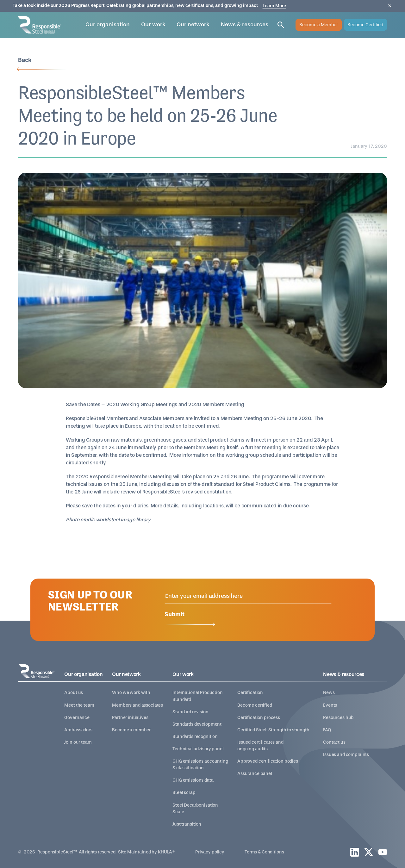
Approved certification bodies (268, 761)
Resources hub (338, 718)
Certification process (259, 718)
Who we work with (131, 693)
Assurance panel (255, 774)
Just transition (187, 824)
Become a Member (319, 25)
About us (74, 693)
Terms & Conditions (264, 852)
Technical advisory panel (198, 749)
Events (330, 705)
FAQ (327, 730)
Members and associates (137, 705)
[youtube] (383, 852)
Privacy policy (210, 852)
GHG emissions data (193, 780)
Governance (77, 718)
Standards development (197, 724)
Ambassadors (78, 730)
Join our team (78, 742)
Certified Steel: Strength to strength (273, 730)
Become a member (131, 730)
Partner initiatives (130, 718)
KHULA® (166, 852)
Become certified (255, 705)
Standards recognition (195, 737)
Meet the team (79, 705)
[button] (108, 25)
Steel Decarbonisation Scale (195, 809)
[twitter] (369, 852)
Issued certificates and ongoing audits (260, 746)
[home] (40, 25)
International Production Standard (198, 696)
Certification (250, 693)
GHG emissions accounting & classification (200, 765)
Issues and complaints (346, 755)
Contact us (334, 742)
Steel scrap (184, 793)
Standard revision (190, 712)
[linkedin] (355, 852)
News (329, 693)
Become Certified (365, 25)
